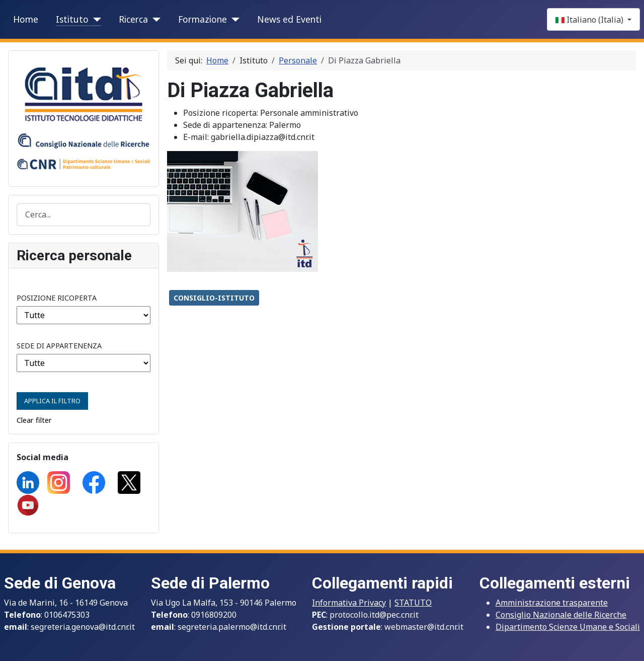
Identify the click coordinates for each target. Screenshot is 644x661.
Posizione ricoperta (57, 298)
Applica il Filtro (52, 401)
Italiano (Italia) (590, 20)
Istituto (72, 19)
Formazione (203, 19)
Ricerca (133, 19)
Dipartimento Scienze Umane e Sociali (568, 627)
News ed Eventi (289, 19)
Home (26, 19)
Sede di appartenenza (59, 346)
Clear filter (34, 420)
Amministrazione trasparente (552, 603)
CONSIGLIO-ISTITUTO (214, 298)
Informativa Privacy (349, 603)
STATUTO (413, 603)
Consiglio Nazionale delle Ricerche (561, 615)
